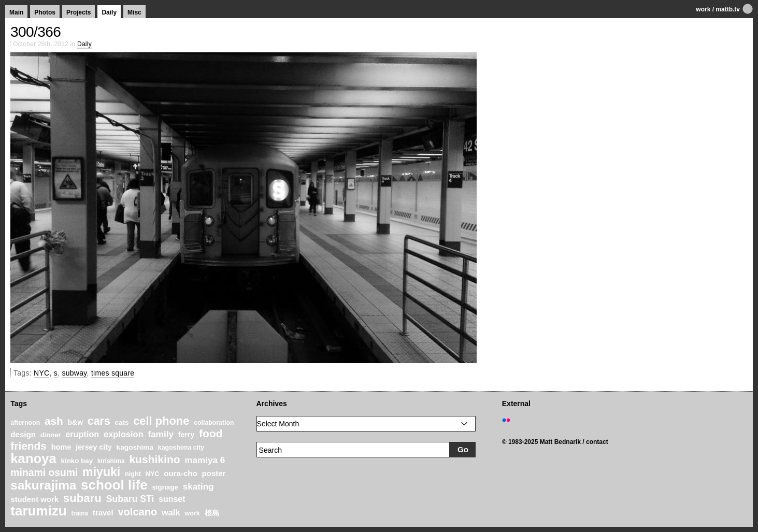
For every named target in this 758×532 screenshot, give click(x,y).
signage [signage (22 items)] (165, 487)
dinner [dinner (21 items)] (51, 435)
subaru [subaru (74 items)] (82, 498)
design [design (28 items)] (23, 434)
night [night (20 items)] (133, 474)
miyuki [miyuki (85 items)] (101, 472)
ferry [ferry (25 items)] (187, 435)
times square (113, 373)
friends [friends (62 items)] (28, 446)
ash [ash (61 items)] (54, 421)
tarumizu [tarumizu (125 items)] (38, 511)
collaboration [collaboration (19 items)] (214, 423)
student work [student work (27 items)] (34, 499)
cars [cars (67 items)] (99, 421)
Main (16, 12)
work (703, 9)
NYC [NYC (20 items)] (153, 474)
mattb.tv (728, 9)
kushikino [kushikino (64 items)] (154, 459)
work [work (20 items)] (192, 513)
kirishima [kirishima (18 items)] (111, 461)
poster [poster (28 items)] (214, 473)
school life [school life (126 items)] (114, 485)
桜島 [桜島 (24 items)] (212, 513)
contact (597, 442)
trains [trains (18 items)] (80, 513)
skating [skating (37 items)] (198, 487)
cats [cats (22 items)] (122, 422)
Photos (45, 12)
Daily (109, 12)
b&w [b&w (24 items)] (75, 422)
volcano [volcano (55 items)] (137, 512)
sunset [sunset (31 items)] (172, 499)
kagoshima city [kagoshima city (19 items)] (181, 448)
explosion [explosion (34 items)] (124, 434)
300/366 (35, 32)
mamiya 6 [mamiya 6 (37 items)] (205, 460)
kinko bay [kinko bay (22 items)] (77, 461)
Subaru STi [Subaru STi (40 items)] (130, 499)
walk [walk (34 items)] (171, 512)
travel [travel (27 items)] (103, 513)
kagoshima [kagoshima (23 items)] (135, 447)
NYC (41, 373)
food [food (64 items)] (211, 433)
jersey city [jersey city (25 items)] (94, 447)
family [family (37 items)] (160, 434)
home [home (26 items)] (61, 447)
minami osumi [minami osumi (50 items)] (44, 472)
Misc (134, 12)
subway (74, 373)
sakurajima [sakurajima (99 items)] (43, 485)
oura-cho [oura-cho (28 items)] (180, 473)
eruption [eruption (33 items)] (82, 434)
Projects (78, 12)
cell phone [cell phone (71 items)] (161, 421)
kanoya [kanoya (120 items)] (33, 458)
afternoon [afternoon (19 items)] (25, 423)
